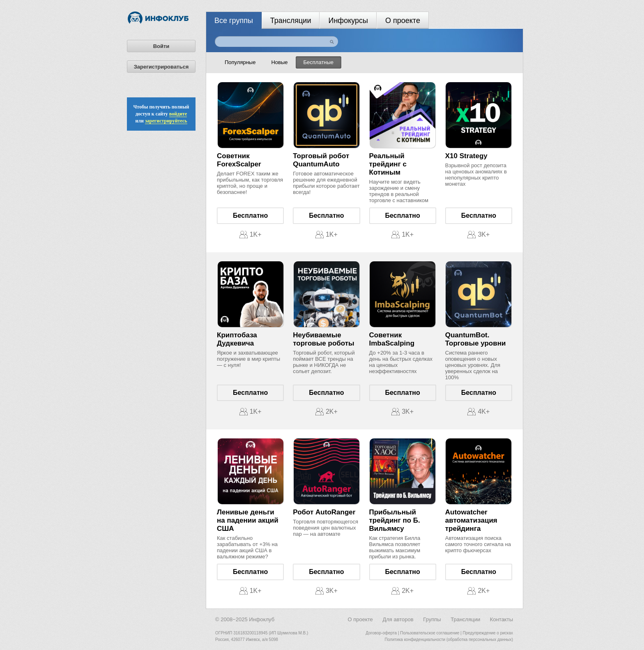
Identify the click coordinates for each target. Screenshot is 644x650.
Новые (279, 62)
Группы (432, 619)
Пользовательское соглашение (430, 633)
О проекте (403, 21)
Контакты (501, 619)
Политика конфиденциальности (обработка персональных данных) (449, 640)
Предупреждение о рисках (488, 633)
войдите (178, 114)
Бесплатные (319, 62)
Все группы (234, 21)
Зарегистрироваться (161, 67)
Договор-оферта (381, 633)
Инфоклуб (262, 619)
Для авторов (398, 619)
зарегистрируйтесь (166, 121)
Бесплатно (250, 216)
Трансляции (291, 21)
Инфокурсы (348, 21)
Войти (161, 46)
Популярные (240, 62)
